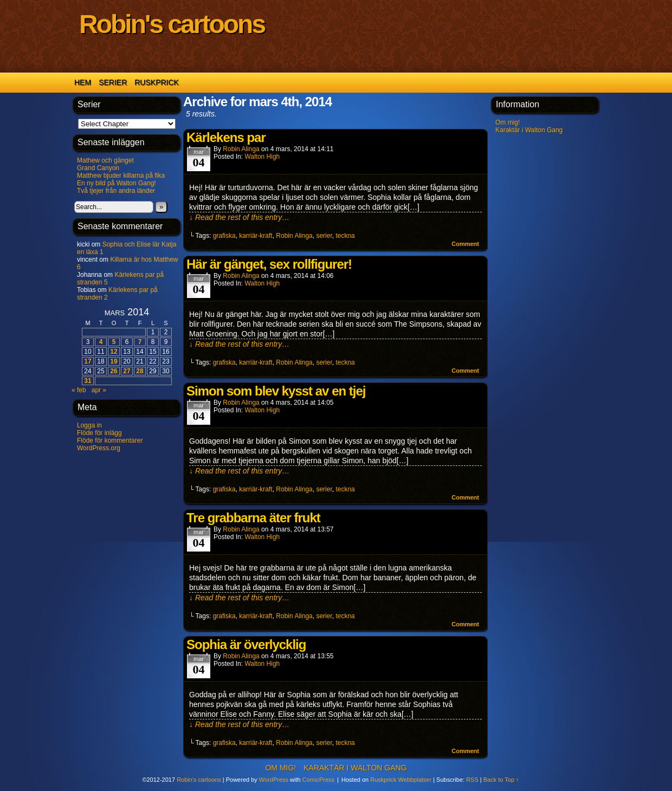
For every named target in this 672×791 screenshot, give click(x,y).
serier (324, 236)
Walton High (262, 157)
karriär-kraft (256, 236)
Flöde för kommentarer (110, 440)
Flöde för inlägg (99, 433)
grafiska (224, 236)
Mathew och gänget (105, 160)
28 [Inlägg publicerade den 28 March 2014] (140, 371)
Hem (83, 82)
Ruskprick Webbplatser (401, 780)
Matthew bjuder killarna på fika (121, 176)
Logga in (89, 425)
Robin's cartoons (172, 24)
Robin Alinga (241, 149)
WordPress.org (99, 448)
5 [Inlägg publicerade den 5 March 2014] (114, 342)
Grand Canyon (98, 168)
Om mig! (508, 122)
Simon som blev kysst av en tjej (276, 391)
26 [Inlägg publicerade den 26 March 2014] (114, 371)
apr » (99, 390)
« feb (79, 390)
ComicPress (318, 780)
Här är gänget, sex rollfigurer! (269, 264)
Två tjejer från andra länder (116, 191)
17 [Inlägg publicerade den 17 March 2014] (88, 361)
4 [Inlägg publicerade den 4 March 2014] (101, 342)
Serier (113, 82)
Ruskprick (157, 82)
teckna (345, 236)
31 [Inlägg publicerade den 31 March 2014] (88, 381)
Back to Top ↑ (501, 780)
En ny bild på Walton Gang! (117, 183)
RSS (472, 780)
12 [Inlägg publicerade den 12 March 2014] (114, 352)
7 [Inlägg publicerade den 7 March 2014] (140, 342)
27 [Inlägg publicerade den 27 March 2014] (127, 371)
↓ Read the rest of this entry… (239, 217)
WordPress (274, 780)
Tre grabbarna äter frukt (253, 518)
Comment (465, 244)
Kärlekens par (226, 137)
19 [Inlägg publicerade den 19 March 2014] (114, 361)
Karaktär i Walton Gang (529, 130)
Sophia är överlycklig (246, 644)
